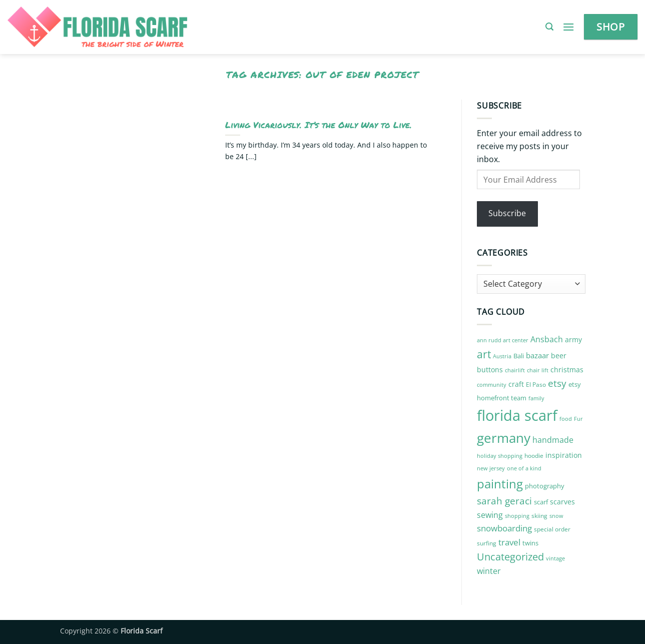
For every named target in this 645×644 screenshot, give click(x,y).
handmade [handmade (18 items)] (553, 440)
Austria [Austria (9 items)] (502, 356)
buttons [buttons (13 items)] (490, 370)
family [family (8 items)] (536, 398)
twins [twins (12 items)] (530, 543)
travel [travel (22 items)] (509, 542)
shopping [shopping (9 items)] (517, 516)
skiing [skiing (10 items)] (539, 516)
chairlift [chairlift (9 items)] (515, 370)
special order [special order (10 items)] (552, 529)
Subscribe (507, 213)
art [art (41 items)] (484, 354)
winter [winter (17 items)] (489, 571)
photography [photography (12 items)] (545, 486)
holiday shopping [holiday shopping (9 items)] (500, 456)
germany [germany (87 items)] (504, 438)
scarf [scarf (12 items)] (541, 502)
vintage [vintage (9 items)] (555, 558)
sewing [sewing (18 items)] (490, 515)
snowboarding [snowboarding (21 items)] (504, 528)
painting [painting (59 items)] (500, 484)
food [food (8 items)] (566, 419)
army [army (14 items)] (573, 340)
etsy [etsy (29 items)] (557, 383)
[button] (549, 27)
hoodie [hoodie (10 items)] (534, 456)
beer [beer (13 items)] (559, 356)
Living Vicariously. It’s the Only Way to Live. (318, 125)
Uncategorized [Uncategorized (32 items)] (510, 557)
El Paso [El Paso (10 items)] (536, 385)
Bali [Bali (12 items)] (519, 356)
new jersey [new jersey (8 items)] (491, 468)
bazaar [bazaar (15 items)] (537, 355)
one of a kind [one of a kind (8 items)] (524, 468)
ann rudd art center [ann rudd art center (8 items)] (503, 340)
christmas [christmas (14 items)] (567, 370)
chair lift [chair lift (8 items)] (538, 370)
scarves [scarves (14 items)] (562, 502)
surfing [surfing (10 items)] (487, 543)
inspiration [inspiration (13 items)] (564, 455)
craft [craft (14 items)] (516, 384)
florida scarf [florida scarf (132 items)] (517, 415)
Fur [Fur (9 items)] (578, 419)
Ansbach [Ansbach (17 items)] (547, 339)
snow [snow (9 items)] (556, 516)
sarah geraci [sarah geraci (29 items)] (504, 501)
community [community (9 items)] (492, 385)
